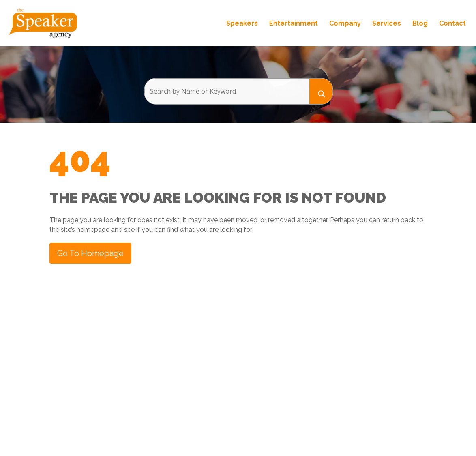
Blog (420, 23)
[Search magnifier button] (321, 91)
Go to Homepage (90, 253)
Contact (452, 23)
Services (387, 23)
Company (345, 23)
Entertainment (294, 23)
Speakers (242, 23)
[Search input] (227, 91)
